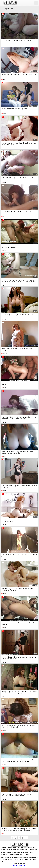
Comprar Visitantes (20, 866)
